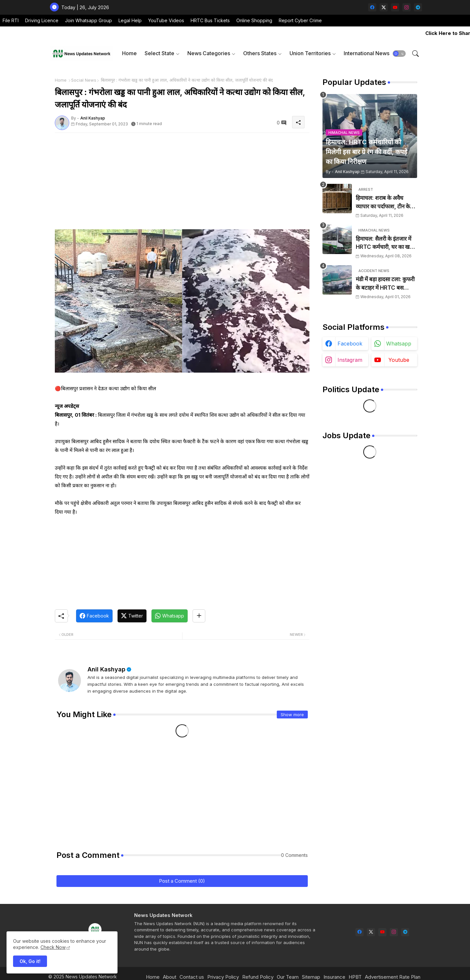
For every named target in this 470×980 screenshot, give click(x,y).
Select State (159, 53)
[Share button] (199, 616)
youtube (399, 360)
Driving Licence (42, 20)
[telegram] (418, 7)
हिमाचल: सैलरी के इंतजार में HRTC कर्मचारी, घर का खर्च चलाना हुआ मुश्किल (384, 243)
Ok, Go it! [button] (30, 961)
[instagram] (407, 7)
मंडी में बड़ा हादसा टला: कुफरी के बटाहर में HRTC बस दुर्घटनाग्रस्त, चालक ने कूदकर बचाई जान (385, 284)
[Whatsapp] (170, 616)
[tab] (129, 53)
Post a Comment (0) (182, 881)
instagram (350, 360)
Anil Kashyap (106, 669)
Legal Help (130, 20)
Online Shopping (254, 20)
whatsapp (399, 344)
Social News (84, 80)
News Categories (209, 53)
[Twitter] (132, 616)
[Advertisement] (182, 184)
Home (129, 53)
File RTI (11, 20)
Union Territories (310, 53)
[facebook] (372, 7)
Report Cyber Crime (300, 20)
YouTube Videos (166, 20)
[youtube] (395, 7)
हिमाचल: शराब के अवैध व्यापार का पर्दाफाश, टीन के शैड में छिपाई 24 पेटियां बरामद (386, 203)
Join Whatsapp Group (88, 20)
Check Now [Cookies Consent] (53, 947)
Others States (260, 53)
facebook (350, 344)
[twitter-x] (384, 7)
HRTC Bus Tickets (210, 20)
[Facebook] (94, 616)
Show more (292, 715)
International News (367, 53)
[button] (399, 54)
